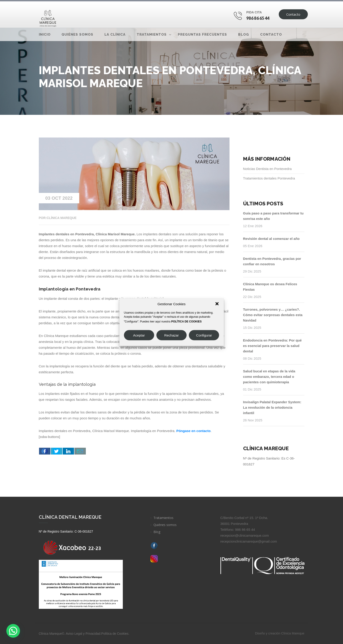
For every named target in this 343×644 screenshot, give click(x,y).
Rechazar (171, 335)
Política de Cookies (115, 634)
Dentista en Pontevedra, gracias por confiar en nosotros (272, 261)
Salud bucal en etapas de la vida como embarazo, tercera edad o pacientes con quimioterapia (269, 377)
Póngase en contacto (194, 431)
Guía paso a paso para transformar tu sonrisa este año (273, 216)
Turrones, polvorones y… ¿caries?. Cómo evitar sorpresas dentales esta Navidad (273, 315)
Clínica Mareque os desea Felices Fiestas (270, 287)
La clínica (115, 34)
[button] (217, 304)
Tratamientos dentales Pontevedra (269, 178)
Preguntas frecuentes (202, 34)
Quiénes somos (77, 34)
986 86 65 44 (258, 18)
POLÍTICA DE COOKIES (186, 322)
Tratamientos (152, 34)
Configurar (204, 335)
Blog (244, 34)
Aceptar (139, 335)
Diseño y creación (280, 633)
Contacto (293, 14)
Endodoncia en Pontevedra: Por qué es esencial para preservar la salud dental (272, 346)
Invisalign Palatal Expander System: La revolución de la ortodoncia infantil (272, 407)
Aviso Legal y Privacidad (83, 634)
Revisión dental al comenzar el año (271, 239)
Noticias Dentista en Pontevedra (267, 169)
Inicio (45, 34)
